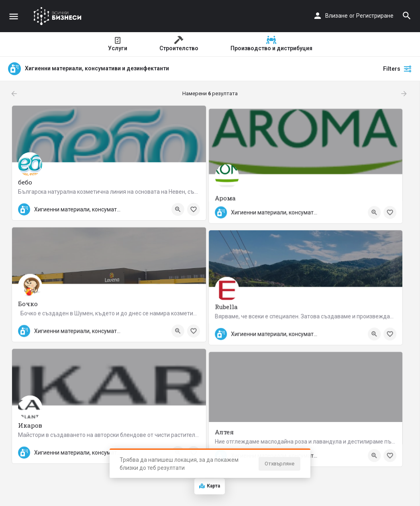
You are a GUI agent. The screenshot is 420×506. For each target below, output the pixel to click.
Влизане (336, 16)
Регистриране (375, 16)
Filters (398, 69)
